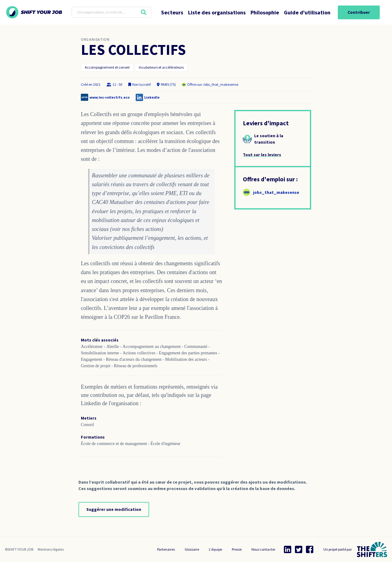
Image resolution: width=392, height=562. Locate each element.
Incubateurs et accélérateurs (161, 67)
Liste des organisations (217, 12)
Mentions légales (51, 549)
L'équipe (215, 549)
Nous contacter (263, 549)
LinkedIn (152, 97)
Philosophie (265, 12)
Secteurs (172, 12)
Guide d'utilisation (307, 12)
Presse (237, 549)
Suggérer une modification (114, 509)
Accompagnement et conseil (107, 67)
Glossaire (192, 549)
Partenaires (166, 549)
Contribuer (359, 12)
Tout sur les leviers (262, 155)
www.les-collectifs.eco (109, 97)
